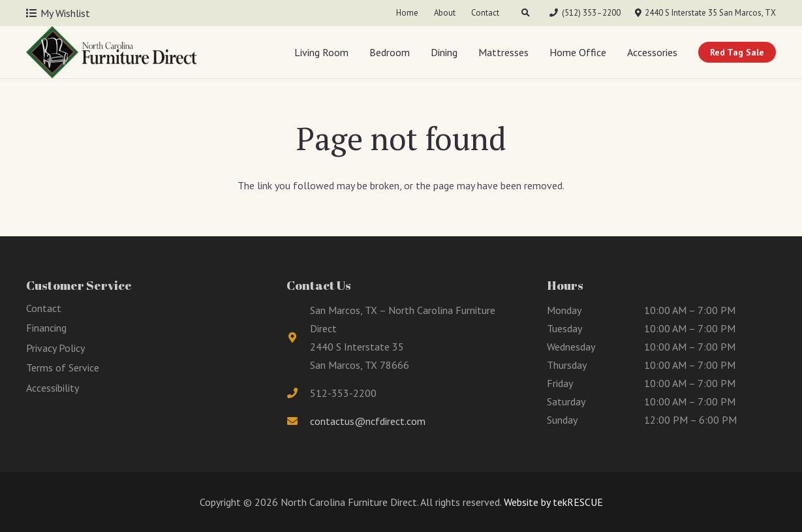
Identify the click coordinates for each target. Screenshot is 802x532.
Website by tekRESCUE (552, 502)
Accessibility (53, 388)
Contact (44, 308)
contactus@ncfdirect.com (368, 421)
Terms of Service (63, 368)
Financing (46, 328)
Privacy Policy (55, 348)
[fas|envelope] (298, 421)
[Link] (112, 52)
